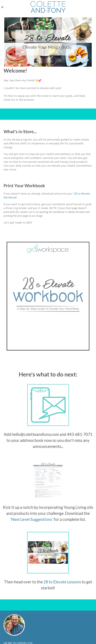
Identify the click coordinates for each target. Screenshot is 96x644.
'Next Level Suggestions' (32, 519)
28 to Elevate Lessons (62, 582)
